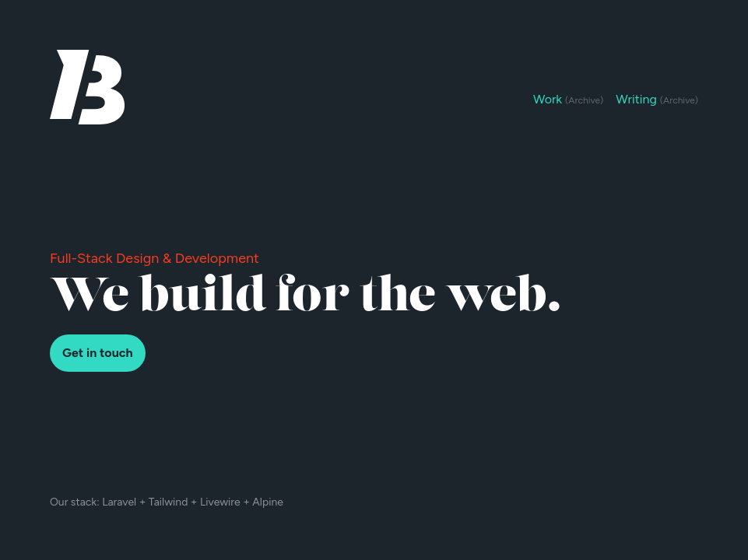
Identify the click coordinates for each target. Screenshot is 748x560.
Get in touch (98, 353)
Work (568, 99)
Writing (657, 99)
